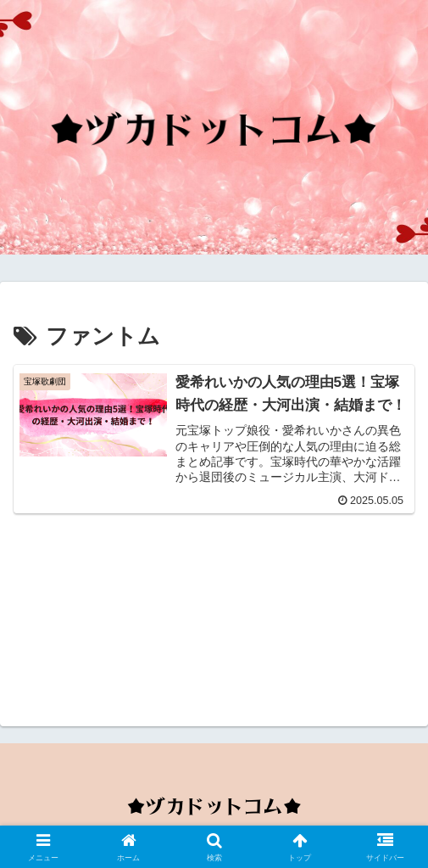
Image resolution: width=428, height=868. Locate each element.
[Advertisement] (214, 615)
